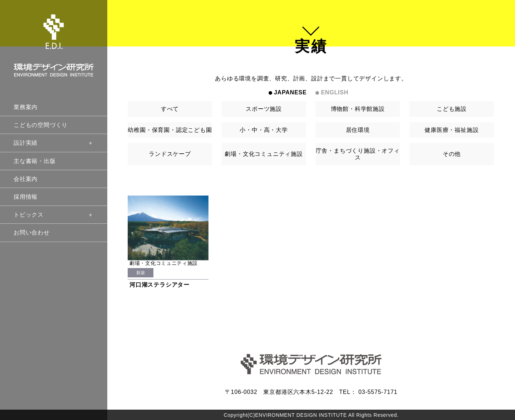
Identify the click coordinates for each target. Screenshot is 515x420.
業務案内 (26, 107)
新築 (141, 273)
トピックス (54, 215)
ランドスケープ (170, 154)
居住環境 (358, 130)
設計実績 (54, 143)
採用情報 (26, 197)
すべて (170, 109)
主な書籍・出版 (35, 161)
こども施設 (452, 109)
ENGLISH (335, 92)
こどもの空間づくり (41, 125)
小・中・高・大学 (264, 130)
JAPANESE (290, 92)
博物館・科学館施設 (358, 109)
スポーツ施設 (264, 109)
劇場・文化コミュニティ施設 (264, 154)
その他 (452, 154)
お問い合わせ (32, 233)
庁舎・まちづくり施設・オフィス (358, 154)
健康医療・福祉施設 (452, 130)
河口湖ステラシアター (160, 285)
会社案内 (26, 179)
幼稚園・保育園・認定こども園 (170, 130)
